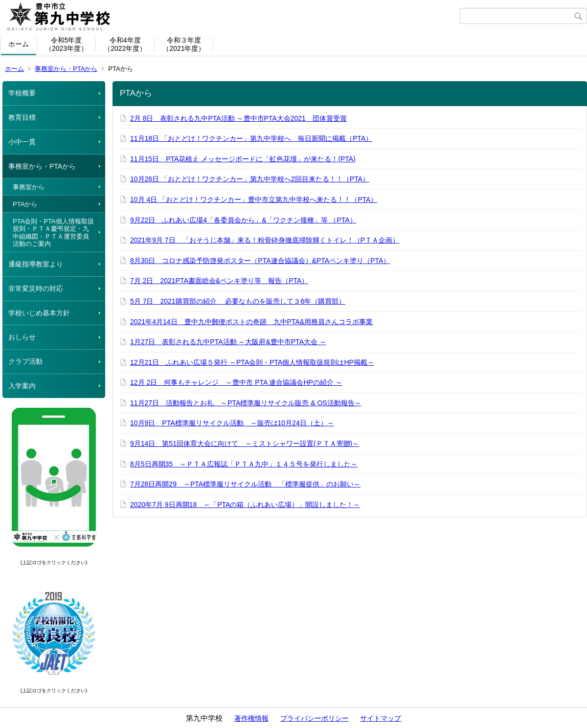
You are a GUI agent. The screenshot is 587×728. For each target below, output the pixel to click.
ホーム (19, 44)
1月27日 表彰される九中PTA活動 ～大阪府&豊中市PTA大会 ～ (228, 342)
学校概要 (22, 93)
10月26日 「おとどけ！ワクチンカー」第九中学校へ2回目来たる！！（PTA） (250, 179)
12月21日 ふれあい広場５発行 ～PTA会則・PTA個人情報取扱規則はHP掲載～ (252, 362)
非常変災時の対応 (36, 288)
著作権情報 (251, 718)
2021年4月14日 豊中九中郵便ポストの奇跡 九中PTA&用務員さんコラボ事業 (251, 322)
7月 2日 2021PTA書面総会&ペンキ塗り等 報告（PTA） (219, 281)
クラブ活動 (25, 361)
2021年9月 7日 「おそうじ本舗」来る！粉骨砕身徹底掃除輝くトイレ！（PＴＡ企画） (265, 240)
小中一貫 (22, 142)
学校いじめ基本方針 (39, 313)
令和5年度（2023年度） (66, 44)
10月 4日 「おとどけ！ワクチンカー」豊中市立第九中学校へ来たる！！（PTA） (254, 199)
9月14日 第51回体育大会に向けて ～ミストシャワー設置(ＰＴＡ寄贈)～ (245, 443)
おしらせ (22, 337)
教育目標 (22, 117)
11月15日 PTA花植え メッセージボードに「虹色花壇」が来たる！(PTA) (243, 159)
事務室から (29, 187)
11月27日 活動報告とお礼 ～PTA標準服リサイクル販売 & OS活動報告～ (246, 403)
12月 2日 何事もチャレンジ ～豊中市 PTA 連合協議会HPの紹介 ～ (236, 382)
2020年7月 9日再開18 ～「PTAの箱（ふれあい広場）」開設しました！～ (245, 505)
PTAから (25, 204)
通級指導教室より (36, 264)
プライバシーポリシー (315, 718)
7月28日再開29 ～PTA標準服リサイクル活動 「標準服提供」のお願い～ (245, 484)
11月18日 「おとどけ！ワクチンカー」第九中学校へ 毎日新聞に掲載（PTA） (251, 138)
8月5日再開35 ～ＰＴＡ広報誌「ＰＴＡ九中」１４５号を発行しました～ (244, 464)
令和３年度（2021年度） (184, 44)
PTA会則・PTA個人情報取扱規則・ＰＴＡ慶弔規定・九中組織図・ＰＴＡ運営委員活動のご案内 (53, 233)
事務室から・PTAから (66, 69)
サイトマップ (381, 718)
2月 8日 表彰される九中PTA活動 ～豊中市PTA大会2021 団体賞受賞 (238, 118)
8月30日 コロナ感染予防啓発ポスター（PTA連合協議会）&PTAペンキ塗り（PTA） (260, 261)
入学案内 (22, 386)
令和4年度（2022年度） (125, 44)
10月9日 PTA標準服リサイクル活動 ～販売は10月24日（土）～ (232, 423)
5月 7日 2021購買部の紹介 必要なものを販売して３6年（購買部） (238, 301)
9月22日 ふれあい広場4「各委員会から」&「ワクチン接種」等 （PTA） (243, 220)
